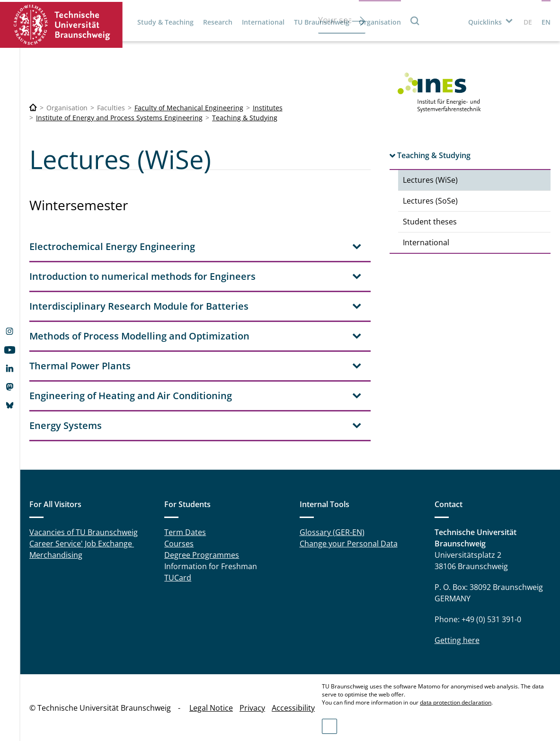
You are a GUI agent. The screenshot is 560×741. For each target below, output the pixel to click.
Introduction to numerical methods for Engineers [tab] (142, 276)
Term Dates (185, 532)
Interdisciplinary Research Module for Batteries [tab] (139, 306)
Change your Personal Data (349, 544)
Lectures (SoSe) (430, 201)
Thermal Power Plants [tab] (80, 366)
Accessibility (293, 708)
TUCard (178, 578)
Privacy (252, 708)
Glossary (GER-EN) (332, 532)
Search (415, 21)
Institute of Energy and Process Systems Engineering (119, 118)
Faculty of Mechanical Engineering (189, 108)
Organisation (380, 22)
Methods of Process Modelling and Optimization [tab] (139, 336)
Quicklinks (485, 22)
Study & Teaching (165, 22)
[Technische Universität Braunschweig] (33, 108)
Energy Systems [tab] (66, 425)
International (263, 22)
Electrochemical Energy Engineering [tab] (112, 246)
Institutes (268, 108)
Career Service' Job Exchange (82, 544)
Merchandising (56, 555)
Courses (179, 544)
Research (218, 22)
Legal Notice (211, 708)
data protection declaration (456, 702)
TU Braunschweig (322, 22)
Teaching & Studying (245, 118)
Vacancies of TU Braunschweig (84, 532)
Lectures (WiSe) (430, 180)
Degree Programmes (202, 555)
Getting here (457, 640)
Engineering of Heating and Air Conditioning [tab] (131, 396)
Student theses (430, 222)
